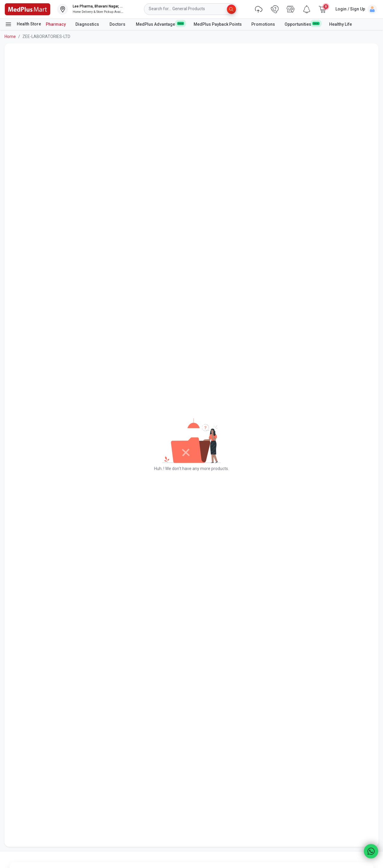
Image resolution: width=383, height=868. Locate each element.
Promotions (263, 24)
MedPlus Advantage (160, 24)
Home (10, 37)
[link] (28, 9)
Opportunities (302, 24)
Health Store (23, 24)
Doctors (118, 24)
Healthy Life (341, 24)
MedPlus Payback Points (218, 24)
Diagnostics (88, 24)
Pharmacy (56, 24)
